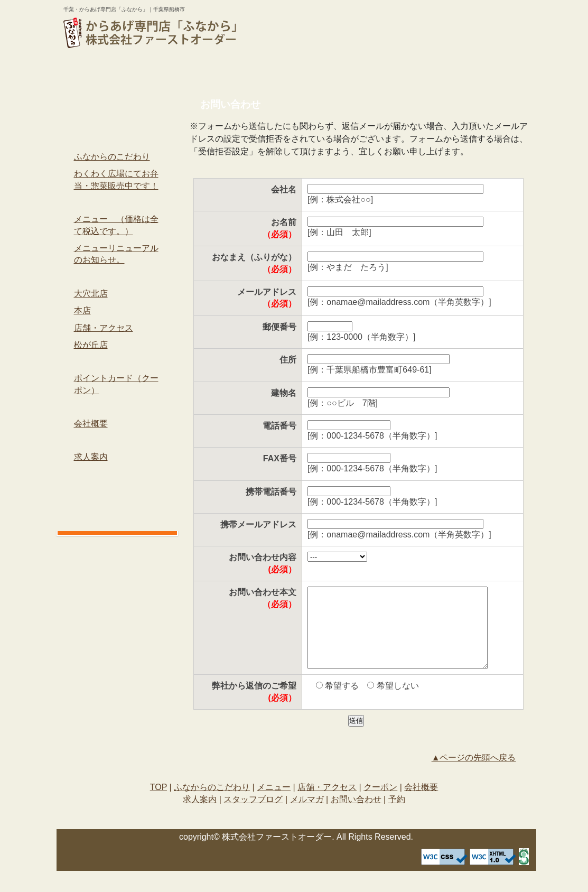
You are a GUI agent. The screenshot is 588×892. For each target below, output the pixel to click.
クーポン (414, 71)
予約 (333, 40)
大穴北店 (91, 294)
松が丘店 (91, 345)
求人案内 (117, 440)
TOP (95, 71)
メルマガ (117, 490)
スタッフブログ (117, 474)
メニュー (255, 71)
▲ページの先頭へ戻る (474, 773)
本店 (82, 310)
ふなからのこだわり (175, 71)
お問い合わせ (333, 21)
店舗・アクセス (335, 71)
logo (150, 33)
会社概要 (493, 71)
